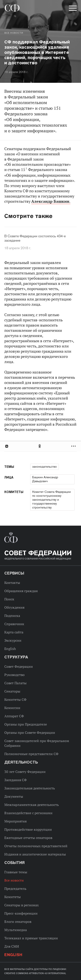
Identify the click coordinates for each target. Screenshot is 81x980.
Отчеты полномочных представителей (36, 846)
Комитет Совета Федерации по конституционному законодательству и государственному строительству (52, 500)
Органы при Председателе (26, 724)
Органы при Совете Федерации (30, 733)
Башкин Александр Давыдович (45, 479)
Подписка (12, 616)
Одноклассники (40, 446)
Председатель (15, 889)
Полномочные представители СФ (31, 754)
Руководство (14, 675)
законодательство (44, 467)
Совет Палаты (15, 683)
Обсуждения (14, 607)
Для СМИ (12, 946)
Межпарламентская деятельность (32, 805)
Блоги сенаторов (18, 922)
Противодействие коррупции (28, 829)
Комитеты (13, 897)
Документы (14, 796)
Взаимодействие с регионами (28, 813)
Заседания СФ (16, 780)
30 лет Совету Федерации (25, 772)
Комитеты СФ (15, 699)
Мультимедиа (16, 930)
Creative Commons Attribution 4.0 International (35, 973)
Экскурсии (13, 640)
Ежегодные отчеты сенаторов (28, 838)
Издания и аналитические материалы (35, 854)
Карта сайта (14, 632)
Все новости (14, 33)
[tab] (40, 446)
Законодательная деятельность (30, 788)
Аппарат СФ (14, 716)
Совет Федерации (19, 666)
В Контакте (6, 446)
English (10, 649)
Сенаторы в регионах (21, 905)
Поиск (9, 599)
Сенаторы (12, 691)
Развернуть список (74, 446)
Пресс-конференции (21, 913)
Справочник (14, 624)
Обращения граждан (21, 591)
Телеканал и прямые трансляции (31, 938)
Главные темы (16, 872)
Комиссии (12, 708)
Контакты (12, 583)
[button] (72, 9)
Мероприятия (15, 821)
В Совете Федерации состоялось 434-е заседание (35, 238)
